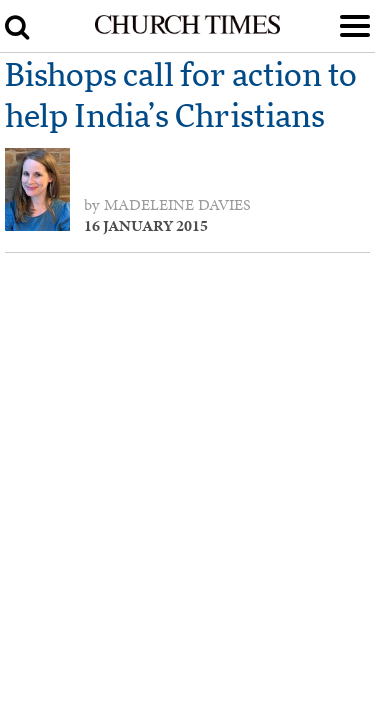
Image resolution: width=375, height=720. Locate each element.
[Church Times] (187, 30)
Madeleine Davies (177, 205)
